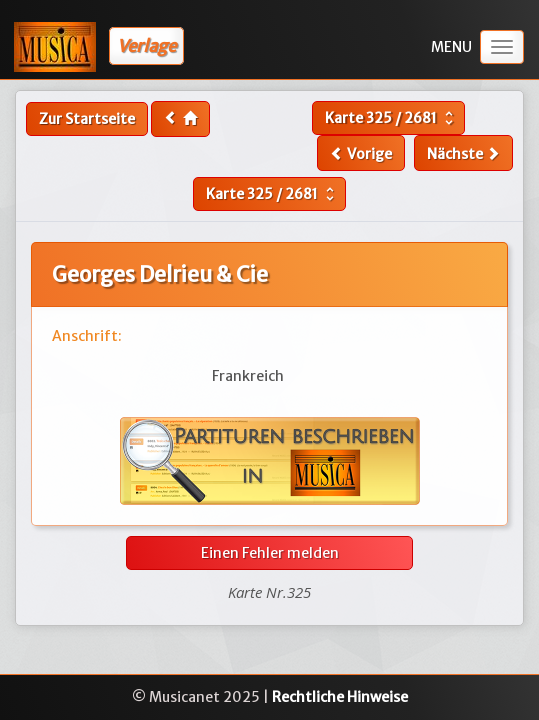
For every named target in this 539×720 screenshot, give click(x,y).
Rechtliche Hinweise (340, 697)
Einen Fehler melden (270, 553)
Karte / (391, 118)
